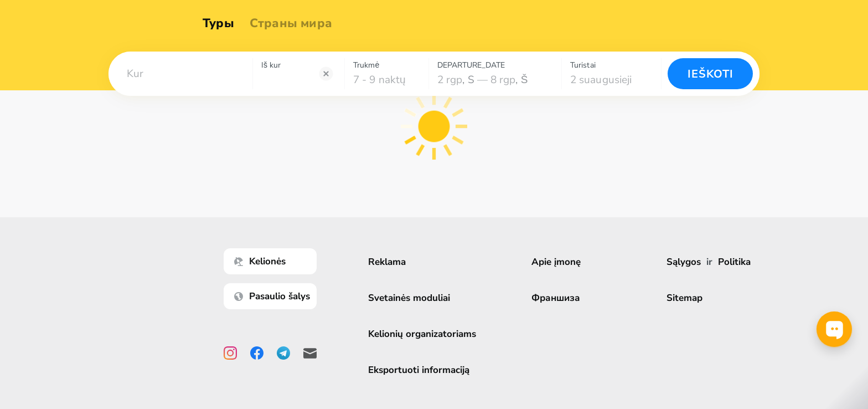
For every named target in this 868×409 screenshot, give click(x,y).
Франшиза (559, 298)
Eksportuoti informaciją (422, 370)
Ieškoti (711, 74)
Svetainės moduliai (412, 298)
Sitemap (684, 298)
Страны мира (295, 23)
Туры (222, 23)
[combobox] (180, 74)
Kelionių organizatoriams (425, 334)
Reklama (390, 262)
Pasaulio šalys (275, 296)
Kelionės (263, 261)
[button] (180, 74)
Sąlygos (684, 262)
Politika (734, 262)
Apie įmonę (559, 262)
